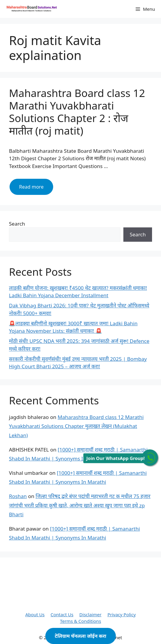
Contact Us (62, 614)
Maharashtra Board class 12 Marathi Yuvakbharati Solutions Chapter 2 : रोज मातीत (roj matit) (77, 112)
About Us (35, 614)
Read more (36, 189)
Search (17, 224)
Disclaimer (91, 614)
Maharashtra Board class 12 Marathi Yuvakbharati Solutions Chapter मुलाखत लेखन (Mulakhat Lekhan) (76, 426)
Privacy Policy (122, 614)
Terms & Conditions (81, 621)
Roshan (18, 496)
